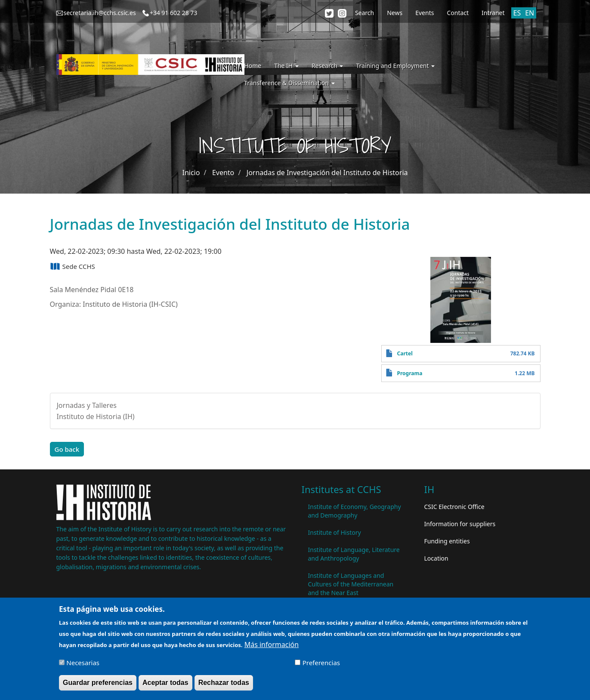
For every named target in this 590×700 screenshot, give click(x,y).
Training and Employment (395, 66)
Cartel (405, 353)
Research (327, 66)
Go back (67, 449)
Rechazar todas (224, 686)
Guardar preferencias (98, 686)
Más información (272, 648)
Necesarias (83, 666)
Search (365, 13)
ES (517, 13)
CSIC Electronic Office (454, 507)
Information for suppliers (460, 524)
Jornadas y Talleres (87, 405)
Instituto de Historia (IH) (96, 416)
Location (436, 558)
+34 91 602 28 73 (174, 13)
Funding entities (447, 541)
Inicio (191, 173)
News (395, 13)
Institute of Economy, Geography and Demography (355, 511)
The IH (286, 66)
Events (425, 13)
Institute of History (335, 532)
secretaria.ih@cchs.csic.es (100, 13)
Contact (458, 13)
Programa (410, 373)
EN (530, 13)
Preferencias (321, 666)
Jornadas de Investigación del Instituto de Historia (327, 173)
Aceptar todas (165, 686)
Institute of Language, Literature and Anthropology (354, 554)
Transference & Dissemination (289, 83)
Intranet (493, 13)
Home (253, 66)
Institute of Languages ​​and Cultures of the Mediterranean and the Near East (351, 584)
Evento (223, 173)
